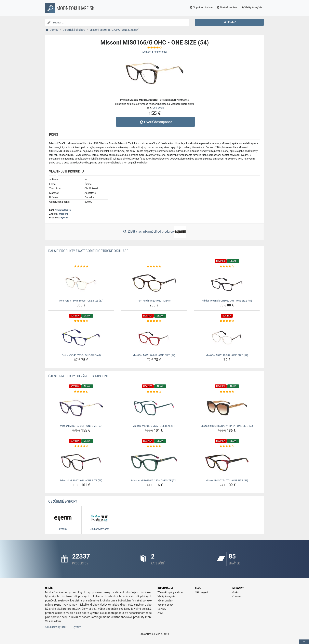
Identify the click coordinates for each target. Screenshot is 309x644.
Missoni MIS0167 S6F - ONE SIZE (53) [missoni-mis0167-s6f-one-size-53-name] (81, 426)
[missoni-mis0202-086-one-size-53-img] (81, 463)
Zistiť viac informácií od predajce (154, 232)
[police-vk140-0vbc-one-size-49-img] (81, 338)
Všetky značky (165, 601)
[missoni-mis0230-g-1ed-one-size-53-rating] (154, 446)
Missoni (63, 214)
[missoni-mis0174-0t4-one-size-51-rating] (227, 446)
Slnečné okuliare (227, 7)
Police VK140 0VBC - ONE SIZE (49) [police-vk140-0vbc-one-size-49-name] (81, 355)
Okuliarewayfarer (56, 627)
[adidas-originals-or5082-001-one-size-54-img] (227, 283)
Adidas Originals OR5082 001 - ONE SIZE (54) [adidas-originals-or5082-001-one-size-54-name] (227, 301)
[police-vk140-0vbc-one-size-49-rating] (81, 321)
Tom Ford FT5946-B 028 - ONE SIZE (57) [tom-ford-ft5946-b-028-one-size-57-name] (81, 301)
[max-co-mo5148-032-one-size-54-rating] (227, 321)
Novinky (162, 609)
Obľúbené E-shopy (63, 501)
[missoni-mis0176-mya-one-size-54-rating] (154, 392)
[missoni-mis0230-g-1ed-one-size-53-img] (154, 463)
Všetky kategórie (251, 7)
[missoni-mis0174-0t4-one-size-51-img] (227, 463)
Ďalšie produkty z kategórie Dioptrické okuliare (88, 251)
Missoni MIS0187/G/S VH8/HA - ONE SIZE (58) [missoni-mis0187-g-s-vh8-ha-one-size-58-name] (227, 426)
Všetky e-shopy (165, 605)
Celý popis (158, 108)
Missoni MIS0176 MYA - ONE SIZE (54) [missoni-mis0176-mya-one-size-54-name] (154, 426)
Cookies (237, 597)
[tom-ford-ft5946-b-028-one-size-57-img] (81, 283)
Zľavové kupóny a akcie (170, 592)
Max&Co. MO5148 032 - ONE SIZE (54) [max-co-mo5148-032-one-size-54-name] (227, 355)
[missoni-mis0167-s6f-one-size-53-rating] (81, 392)
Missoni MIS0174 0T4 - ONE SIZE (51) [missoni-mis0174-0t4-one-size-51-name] (227, 480)
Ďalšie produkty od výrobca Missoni (78, 376)
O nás (235, 592)
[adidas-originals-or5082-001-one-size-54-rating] (227, 266)
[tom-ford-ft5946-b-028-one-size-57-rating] (81, 266)
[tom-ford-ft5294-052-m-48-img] (154, 283)
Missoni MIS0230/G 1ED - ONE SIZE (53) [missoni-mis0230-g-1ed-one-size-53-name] (154, 480)
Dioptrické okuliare (201, 7)
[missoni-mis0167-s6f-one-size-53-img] (81, 408)
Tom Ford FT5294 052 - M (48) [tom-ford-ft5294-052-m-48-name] (154, 301)
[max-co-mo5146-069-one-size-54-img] (154, 338)
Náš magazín (202, 592)
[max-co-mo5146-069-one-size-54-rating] (154, 321)
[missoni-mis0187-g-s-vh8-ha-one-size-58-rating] (227, 392)
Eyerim (64, 218)
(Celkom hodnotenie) (154, 52)
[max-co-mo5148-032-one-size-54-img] (227, 338)
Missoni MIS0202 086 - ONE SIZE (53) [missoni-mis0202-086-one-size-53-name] (81, 480)
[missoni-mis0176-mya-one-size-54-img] (154, 408)
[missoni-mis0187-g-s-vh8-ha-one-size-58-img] (227, 408)
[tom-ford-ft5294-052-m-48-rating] (154, 266)
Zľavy (160, 613)
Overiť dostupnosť (155, 122)
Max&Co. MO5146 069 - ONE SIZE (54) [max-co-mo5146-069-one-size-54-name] (154, 355)
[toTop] (304, 642)
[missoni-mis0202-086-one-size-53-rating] (81, 446)
